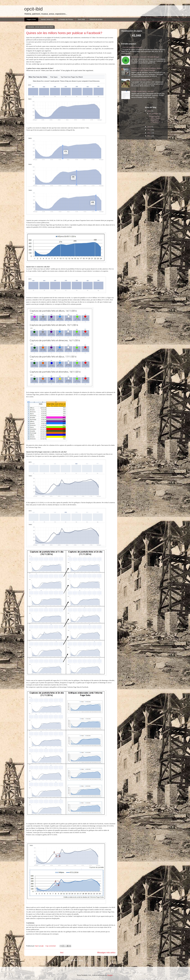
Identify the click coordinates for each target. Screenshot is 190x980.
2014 (149, 127)
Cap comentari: (51, 946)
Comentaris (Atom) (76, 960)
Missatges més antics (106, 953)
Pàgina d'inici (31, 19)
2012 (149, 133)
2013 (149, 130)
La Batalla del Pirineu (66, 19)
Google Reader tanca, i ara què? (143, 91)
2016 (149, 111)
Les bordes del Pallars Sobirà (142, 80)
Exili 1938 (81, 19)
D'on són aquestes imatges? (132, 47)
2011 (149, 136)
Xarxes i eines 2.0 (47, 19)
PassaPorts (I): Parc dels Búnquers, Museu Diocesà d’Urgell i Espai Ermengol (146, 69)
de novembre (154, 114)
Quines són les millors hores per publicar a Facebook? (64, 33)
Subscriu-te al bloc (96, 19)
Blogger (110, 975)
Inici (62, 953)
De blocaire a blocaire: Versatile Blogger (145, 57)
